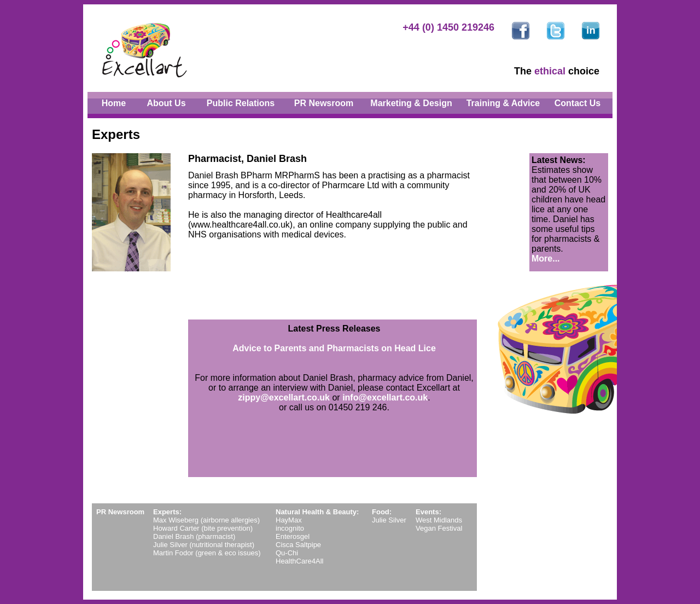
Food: (382, 512)
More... (546, 259)
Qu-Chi (287, 553)
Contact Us (577, 103)
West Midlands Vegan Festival (439, 524)
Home (114, 103)
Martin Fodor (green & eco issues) (207, 553)
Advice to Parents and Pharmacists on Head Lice (334, 348)
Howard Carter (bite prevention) (203, 528)
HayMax (289, 520)
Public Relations (241, 103)
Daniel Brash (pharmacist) (194, 536)
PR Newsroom (324, 103)
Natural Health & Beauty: (317, 512)
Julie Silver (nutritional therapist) (204, 545)
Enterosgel (293, 536)
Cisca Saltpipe (298, 545)
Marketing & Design (411, 103)
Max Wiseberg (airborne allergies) (206, 520)
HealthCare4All (299, 561)
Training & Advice (503, 103)
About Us (166, 103)
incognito (290, 528)
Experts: (167, 512)
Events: (428, 512)
